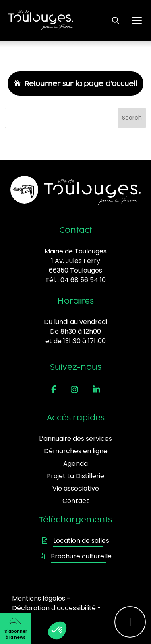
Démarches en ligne (76, 451)
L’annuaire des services (75, 439)
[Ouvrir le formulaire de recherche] (116, 20)
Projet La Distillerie (75, 476)
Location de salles (76, 541)
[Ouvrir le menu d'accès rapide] (130, 622)
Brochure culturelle (76, 556)
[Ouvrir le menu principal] (137, 20)
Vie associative (76, 488)
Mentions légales (39, 598)
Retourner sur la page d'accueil (81, 84)
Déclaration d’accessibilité (54, 608)
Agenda (75, 464)
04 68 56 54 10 (83, 280)
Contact (76, 501)
